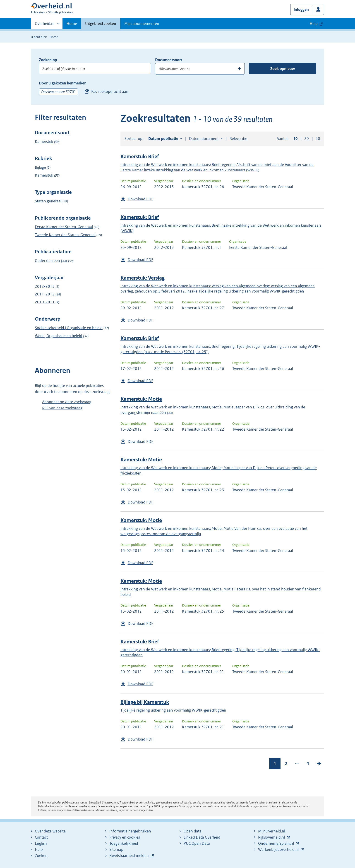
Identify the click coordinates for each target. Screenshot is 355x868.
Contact (41, 837)
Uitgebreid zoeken (101, 24)
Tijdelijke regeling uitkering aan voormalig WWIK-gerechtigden (173, 710)
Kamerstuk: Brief (140, 157)
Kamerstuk (44, 141)
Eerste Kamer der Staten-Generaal (64, 227)
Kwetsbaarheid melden (129, 856)
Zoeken (41, 856)
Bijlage (40, 167)
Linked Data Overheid (202, 837)
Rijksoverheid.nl (271, 837)
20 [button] (307, 139)
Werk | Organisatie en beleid (59, 336)
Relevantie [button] (238, 139)
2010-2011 (45, 302)
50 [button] (318, 139)
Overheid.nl (45, 25)
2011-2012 (45, 294)
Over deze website (50, 831)
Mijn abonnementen (142, 24)
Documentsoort (169, 60)
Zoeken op (48, 60)
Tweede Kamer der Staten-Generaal (65, 235)
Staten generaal (48, 201)
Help (39, 849)
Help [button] (314, 24)
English (41, 843)
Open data (193, 831)
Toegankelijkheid (124, 843)
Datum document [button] (204, 139)
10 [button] (295, 139)
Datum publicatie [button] (163, 139)
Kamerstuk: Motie (141, 399)
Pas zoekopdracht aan (110, 91)
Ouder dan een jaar (51, 261)
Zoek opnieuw (283, 69)
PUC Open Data (197, 843)
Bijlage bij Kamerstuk (145, 702)
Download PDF (140, 199)
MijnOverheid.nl (272, 831)
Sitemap (116, 849)
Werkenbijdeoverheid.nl (278, 849)
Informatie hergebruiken (130, 831)
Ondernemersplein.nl (276, 843)
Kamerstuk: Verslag (143, 278)
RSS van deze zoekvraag (62, 408)
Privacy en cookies (125, 837)
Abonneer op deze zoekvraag (67, 402)
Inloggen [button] (301, 10)
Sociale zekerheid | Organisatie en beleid (69, 328)
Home (72, 24)
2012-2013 (45, 286)
